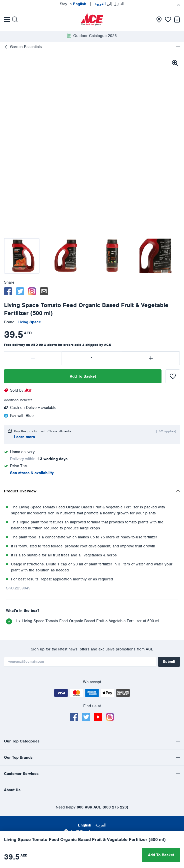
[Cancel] (178, 5)
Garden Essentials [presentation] (26, 47)
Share (9, 282)
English (85, 825)
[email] (44, 291)
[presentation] (92, 19)
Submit (169, 662)
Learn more (24, 437)
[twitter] (20, 291)
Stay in (73, 4)
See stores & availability (32, 473)
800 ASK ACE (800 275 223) (102, 807)
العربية (101, 825)
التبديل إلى (109, 4)
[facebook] (8, 291)
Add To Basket (83, 376)
